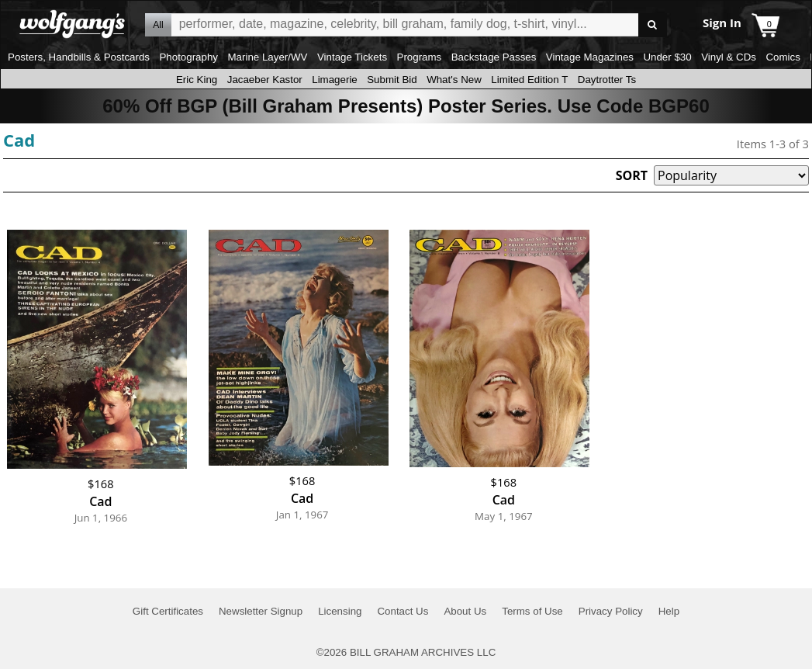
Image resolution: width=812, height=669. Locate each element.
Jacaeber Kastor (265, 80)
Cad (19, 140)
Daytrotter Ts (607, 80)
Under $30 (667, 57)
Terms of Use (532, 611)
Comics (783, 57)
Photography (188, 57)
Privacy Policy (611, 611)
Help (669, 611)
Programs (420, 57)
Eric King (197, 80)
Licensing (340, 611)
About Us (465, 611)
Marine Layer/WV (267, 57)
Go (653, 25)
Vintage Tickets (352, 57)
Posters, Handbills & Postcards (79, 57)
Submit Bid (392, 80)
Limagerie (335, 80)
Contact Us (403, 611)
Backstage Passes (494, 57)
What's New (454, 80)
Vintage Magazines (590, 57)
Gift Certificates (168, 611)
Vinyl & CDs (729, 57)
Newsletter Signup (261, 611)
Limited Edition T (529, 80)
